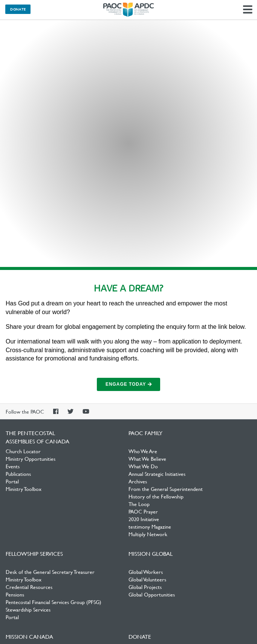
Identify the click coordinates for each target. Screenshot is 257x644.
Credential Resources (29, 587)
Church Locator (23, 451)
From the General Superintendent (166, 489)
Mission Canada (29, 636)
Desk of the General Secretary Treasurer (50, 572)
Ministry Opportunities (31, 458)
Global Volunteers (147, 579)
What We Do (143, 466)
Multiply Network (148, 534)
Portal (12, 481)
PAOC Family (145, 433)
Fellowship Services (34, 554)
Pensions (15, 594)
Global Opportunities (152, 594)
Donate (18, 9)
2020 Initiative (144, 519)
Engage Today (128, 384)
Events (13, 466)
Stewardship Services (28, 609)
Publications (18, 474)
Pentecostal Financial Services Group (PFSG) (54, 602)
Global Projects (145, 587)
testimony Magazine (150, 526)
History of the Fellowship (156, 496)
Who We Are (143, 451)
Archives (138, 481)
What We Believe (147, 458)
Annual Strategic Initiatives (157, 474)
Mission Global (151, 554)
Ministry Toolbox (24, 489)
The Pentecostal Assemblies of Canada (128, 10)
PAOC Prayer (143, 511)
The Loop (139, 504)
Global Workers (146, 572)
